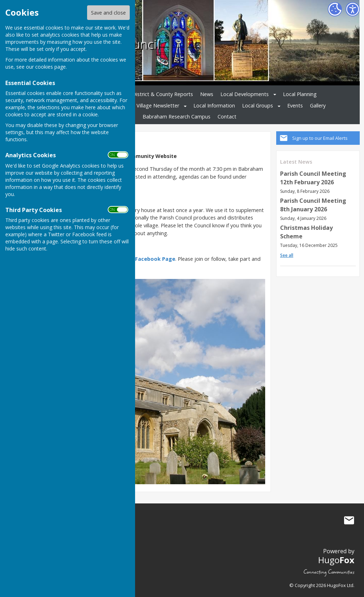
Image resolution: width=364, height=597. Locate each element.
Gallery (318, 105)
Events (295, 105)
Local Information (214, 105)
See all (287, 255)
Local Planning (300, 94)
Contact (227, 117)
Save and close (108, 13)
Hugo (336, 560)
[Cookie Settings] (335, 9)
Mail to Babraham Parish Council (349, 520)
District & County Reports (163, 94)
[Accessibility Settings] (353, 9)
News (207, 94)
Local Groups (258, 105)
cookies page (50, 67)
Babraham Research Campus (176, 117)
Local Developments (245, 94)
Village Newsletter (158, 105)
